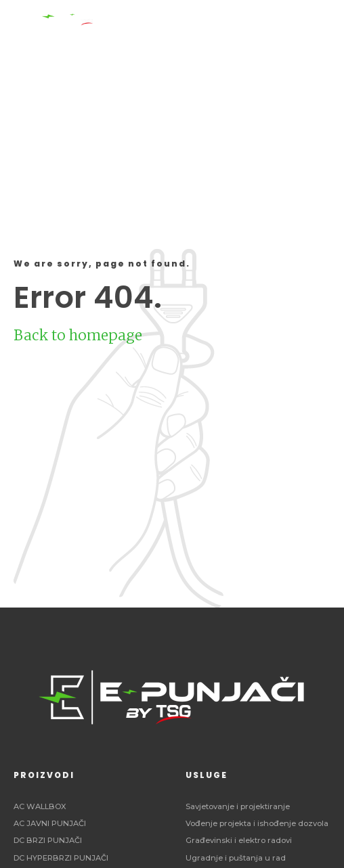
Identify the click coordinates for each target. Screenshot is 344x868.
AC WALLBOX (40, 806)
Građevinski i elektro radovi (239, 840)
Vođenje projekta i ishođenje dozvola (257, 823)
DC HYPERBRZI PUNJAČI (61, 858)
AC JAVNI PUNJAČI (50, 823)
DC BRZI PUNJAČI (48, 840)
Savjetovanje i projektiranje (238, 806)
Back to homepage (78, 335)
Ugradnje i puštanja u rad (236, 858)
